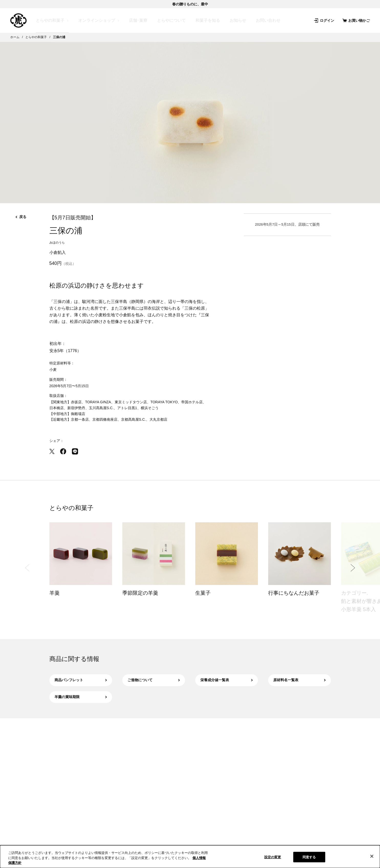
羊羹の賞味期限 (81, 697)
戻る (21, 217)
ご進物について (154, 680)
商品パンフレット (81, 680)
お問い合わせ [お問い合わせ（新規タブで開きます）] (268, 20)
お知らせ (238, 20)
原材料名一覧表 (300, 680)
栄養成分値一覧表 (227, 680)
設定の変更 (273, 857)
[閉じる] (372, 856)
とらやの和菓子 (50, 20)
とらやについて (171, 20)
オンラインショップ (97, 20)
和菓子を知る (208, 20)
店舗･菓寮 (138, 20)
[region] (190, 857)
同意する (309, 857)
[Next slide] (353, 568)
